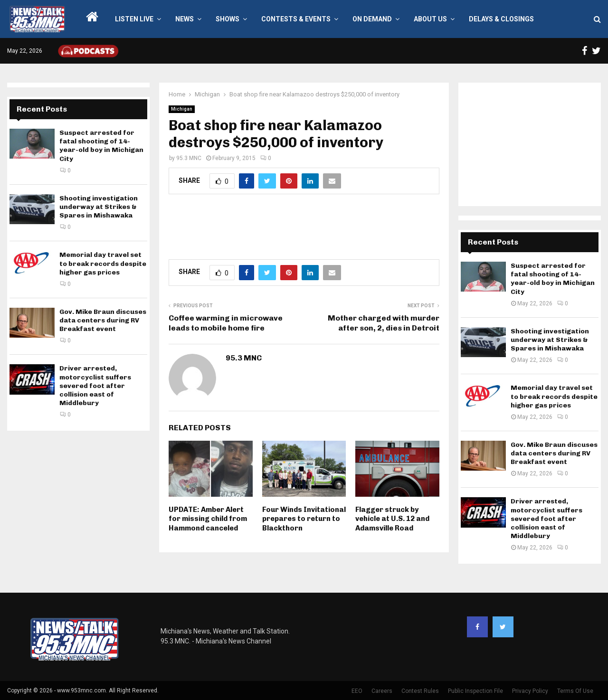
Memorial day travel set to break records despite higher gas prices (103, 263)
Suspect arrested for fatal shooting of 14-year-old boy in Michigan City (101, 146)
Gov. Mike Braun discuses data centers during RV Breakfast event (103, 320)
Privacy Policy (530, 691)
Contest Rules (420, 691)
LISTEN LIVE (134, 19)
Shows (228, 19)
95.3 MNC (189, 158)
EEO (357, 691)
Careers (382, 691)
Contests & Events (296, 19)
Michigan (182, 109)
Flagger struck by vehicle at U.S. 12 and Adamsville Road (392, 519)
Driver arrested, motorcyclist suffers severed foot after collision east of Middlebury (95, 386)
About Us (430, 19)
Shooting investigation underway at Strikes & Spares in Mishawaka (99, 207)
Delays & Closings (501, 19)
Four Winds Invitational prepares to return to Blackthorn (304, 519)
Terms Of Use (575, 691)
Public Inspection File (475, 691)
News (185, 19)
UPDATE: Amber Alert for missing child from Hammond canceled (208, 519)
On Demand (372, 19)
